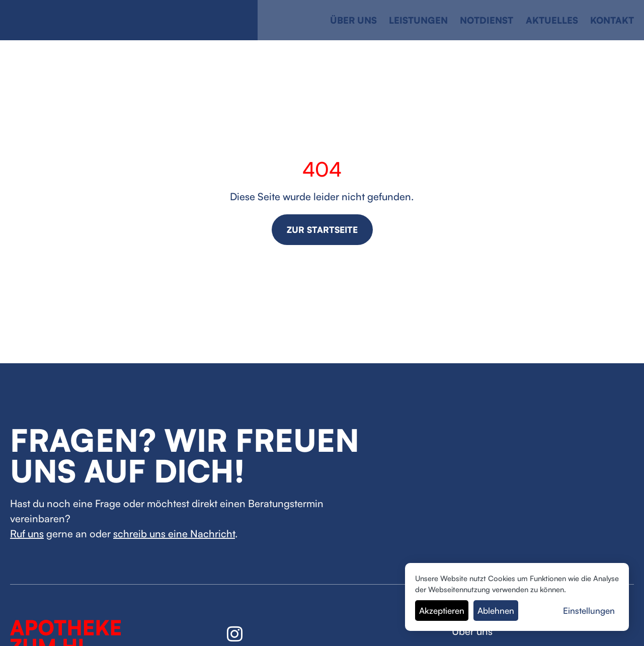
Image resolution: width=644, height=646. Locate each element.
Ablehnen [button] (496, 611)
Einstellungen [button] (589, 611)
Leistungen (418, 20)
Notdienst (487, 20)
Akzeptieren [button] (442, 611)
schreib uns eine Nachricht (174, 534)
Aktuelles (552, 20)
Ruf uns (27, 534)
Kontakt (612, 20)
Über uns (353, 20)
